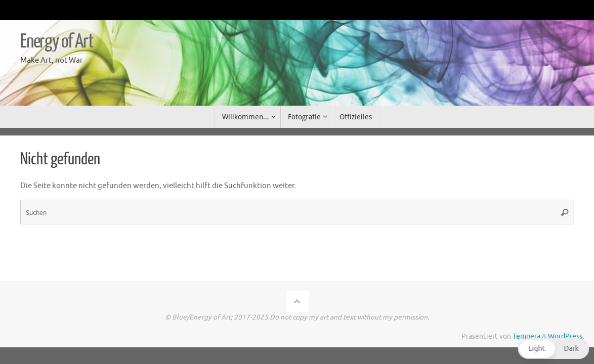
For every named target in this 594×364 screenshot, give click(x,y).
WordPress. (566, 336)
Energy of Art (57, 41)
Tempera (526, 336)
